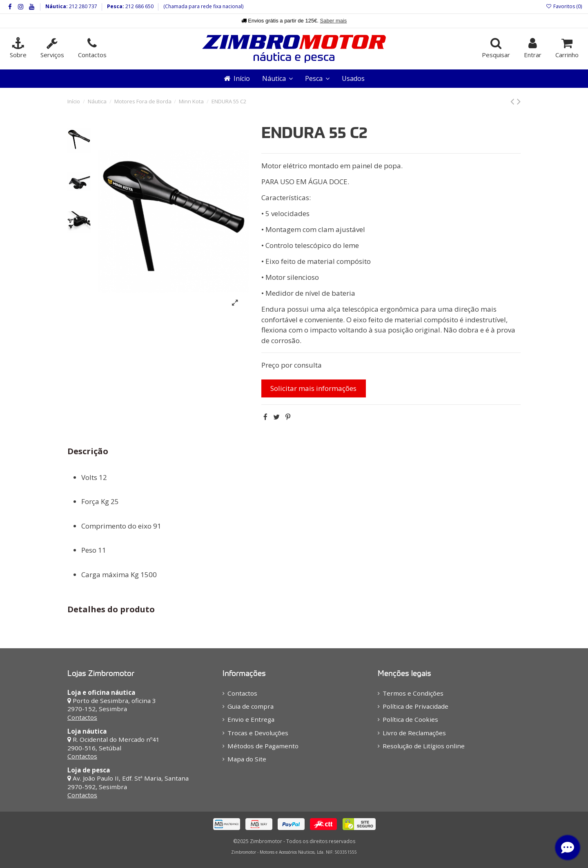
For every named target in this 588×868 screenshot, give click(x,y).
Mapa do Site (247, 759)
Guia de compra (251, 706)
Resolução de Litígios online (424, 746)
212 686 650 (139, 6)
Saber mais (334, 21)
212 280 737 (82, 6)
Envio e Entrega (251, 719)
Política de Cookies (410, 719)
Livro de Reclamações (414, 733)
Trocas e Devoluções (258, 733)
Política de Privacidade (415, 706)
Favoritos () (564, 6)
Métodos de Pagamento (263, 746)
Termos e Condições (413, 693)
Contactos (82, 717)
